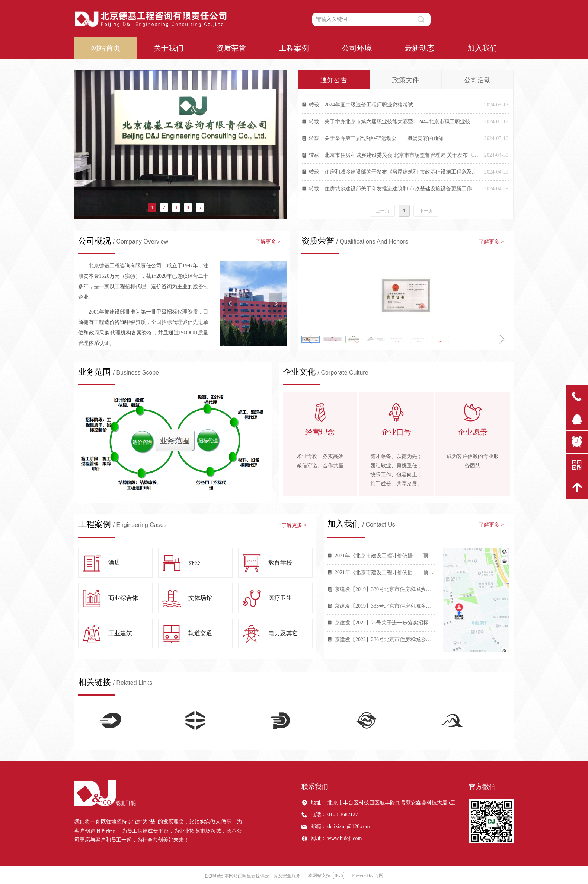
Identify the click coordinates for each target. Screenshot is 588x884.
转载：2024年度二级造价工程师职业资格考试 (361, 105)
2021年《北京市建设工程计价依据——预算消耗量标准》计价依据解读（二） (385, 556)
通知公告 (334, 80)
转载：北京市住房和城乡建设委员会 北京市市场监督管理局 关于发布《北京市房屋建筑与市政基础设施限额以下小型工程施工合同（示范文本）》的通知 (395, 155)
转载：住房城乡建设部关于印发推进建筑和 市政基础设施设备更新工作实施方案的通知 (395, 189)
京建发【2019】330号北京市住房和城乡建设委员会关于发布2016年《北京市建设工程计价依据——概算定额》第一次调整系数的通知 (385, 589)
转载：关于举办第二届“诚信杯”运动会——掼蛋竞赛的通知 (376, 138)
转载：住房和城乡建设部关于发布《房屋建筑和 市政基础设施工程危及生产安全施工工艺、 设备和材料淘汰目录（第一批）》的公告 (395, 172)
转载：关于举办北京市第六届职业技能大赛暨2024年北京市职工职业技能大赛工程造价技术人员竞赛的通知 (395, 122)
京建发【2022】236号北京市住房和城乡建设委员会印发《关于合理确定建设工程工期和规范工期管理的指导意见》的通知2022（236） (385, 640)
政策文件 (406, 80)
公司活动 (477, 80)
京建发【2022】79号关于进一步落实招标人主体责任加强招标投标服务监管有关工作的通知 (385, 623)
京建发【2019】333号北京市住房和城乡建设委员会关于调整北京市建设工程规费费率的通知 (385, 606)
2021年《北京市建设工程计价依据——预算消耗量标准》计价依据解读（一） (385, 573)
